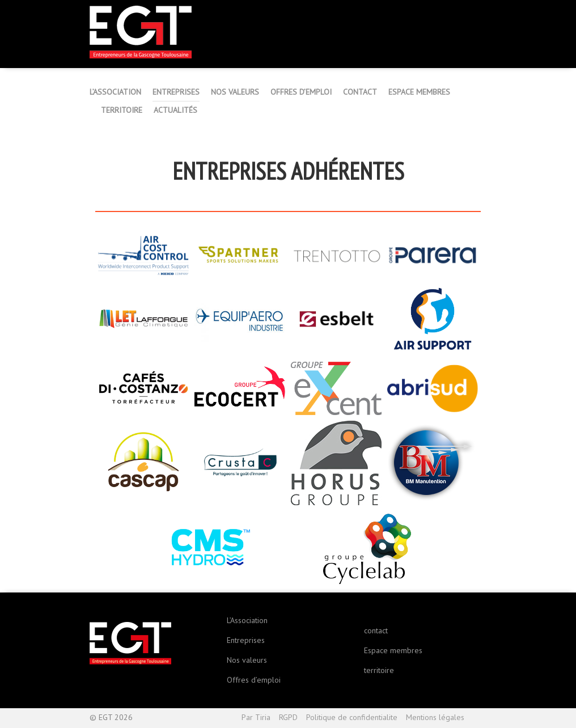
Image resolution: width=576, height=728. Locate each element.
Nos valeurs (247, 660)
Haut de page (480, 718)
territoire (379, 670)
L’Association (247, 620)
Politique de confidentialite (352, 717)
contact (376, 630)
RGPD (288, 717)
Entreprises (246, 640)
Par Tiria (256, 717)
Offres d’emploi (254, 680)
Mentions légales (435, 717)
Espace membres (393, 650)
